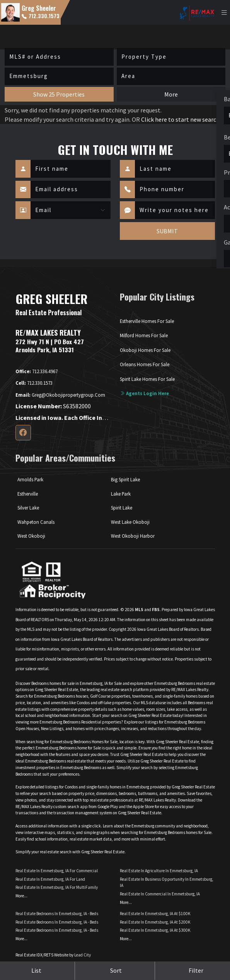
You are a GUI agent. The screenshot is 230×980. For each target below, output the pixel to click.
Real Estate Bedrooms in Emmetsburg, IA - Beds (57, 914)
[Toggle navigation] (224, 13)
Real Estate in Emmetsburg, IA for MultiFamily (57, 887)
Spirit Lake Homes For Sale (147, 379)
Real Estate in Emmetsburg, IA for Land (50, 879)
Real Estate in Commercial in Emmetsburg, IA (160, 894)
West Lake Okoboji (130, 522)
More (171, 94)
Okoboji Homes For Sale (145, 350)
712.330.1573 (41, 16)
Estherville (28, 494)
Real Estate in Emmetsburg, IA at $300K (155, 930)
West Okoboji (31, 536)
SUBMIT (167, 231)
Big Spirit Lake (125, 479)
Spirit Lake (122, 508)
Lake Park (121, 494)
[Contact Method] (71, 210)
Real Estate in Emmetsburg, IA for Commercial (57, 871)
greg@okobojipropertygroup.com (60, 395)
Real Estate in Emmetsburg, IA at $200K (155, 922)
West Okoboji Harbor (133, 536)
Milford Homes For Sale (144, 335)
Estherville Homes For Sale (147, 321)
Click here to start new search (180, 119)
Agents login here (144, 393)
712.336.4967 (37, 371)
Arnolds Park (30, 479)
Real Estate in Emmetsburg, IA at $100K (155, 914)
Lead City (83, 955)
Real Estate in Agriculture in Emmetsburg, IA (159, 871)
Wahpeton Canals (36, 522)
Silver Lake (28, 508)
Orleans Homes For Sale (145, 364)
